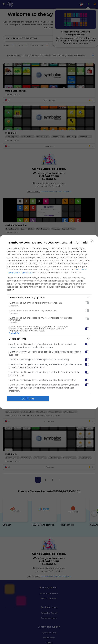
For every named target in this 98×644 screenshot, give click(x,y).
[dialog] (49, 322)
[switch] (87, 303)
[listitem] (49, 297)
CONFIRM (28, 399)
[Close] (92, 241)
